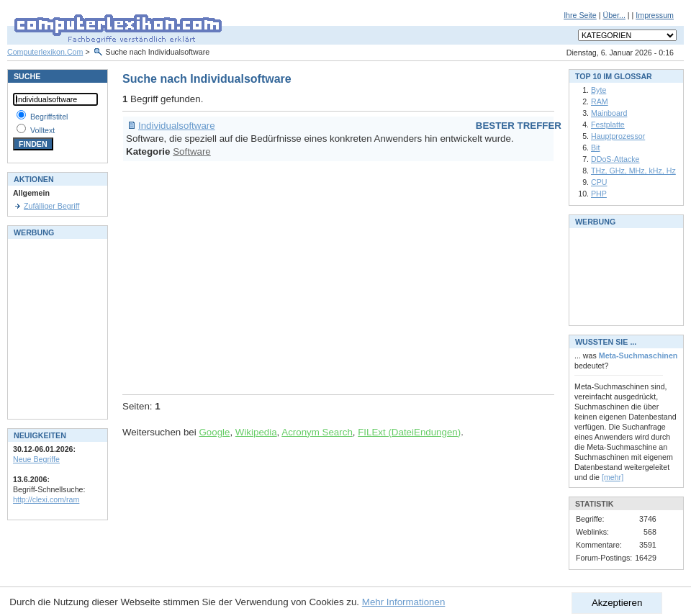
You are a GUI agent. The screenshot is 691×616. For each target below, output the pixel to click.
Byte (599, 90)
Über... (614, 15)
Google (214, 432)
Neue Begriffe (36, 459)
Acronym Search (317, 432)
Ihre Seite (580, 15)
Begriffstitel (49, 117)
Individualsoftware (177, 126)
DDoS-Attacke (615, 159)
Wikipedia (256, 432)
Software (192, 151)
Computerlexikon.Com (45, 52)
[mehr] (613, 477)
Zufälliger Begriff (51, 206)
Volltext (42, 130)
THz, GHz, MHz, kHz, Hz (633, 171)
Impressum (655, 15)
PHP (599, 194)
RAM (600, 101)
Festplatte (608, 124)
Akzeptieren (617, 603)
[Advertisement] (323, 276)
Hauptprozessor (618, 136)
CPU (599, 182)
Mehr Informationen (404, 602)
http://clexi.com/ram (46, 499)
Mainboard (609, 113)
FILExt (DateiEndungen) (409, 432)
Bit (595, 148)
